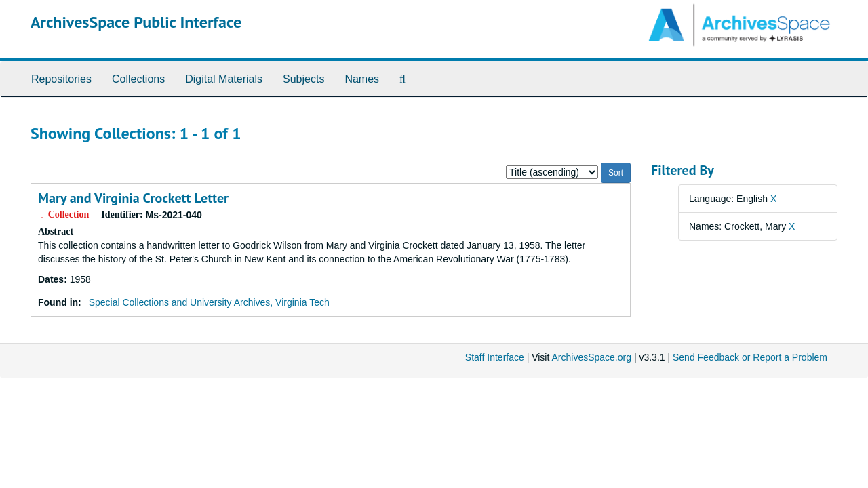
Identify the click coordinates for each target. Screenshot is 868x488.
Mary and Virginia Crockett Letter (133, 198)
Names (362, 79)
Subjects (303, 79)
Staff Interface (495, 357)
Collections (138, 79)
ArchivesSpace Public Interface (136, 22)
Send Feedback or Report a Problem (750, 357)
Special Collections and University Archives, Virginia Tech (209, 302)
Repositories (61, 79)
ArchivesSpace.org (591, 357)
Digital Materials (224, 79)
